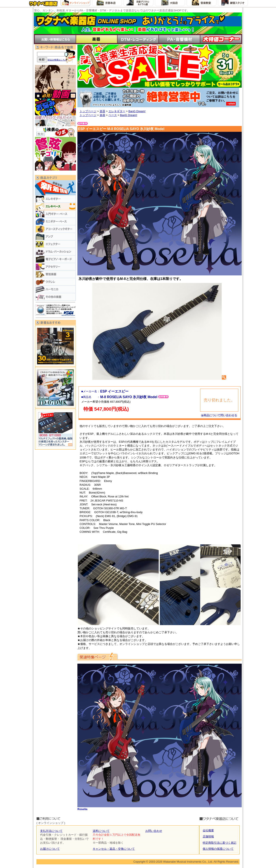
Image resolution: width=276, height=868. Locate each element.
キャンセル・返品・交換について (114, 849)
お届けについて (50, 849)
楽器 (102, 111)
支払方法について (51, 831)
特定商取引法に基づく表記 (220, 843)
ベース (113, 115)
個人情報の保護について (218, 849)
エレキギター (117, 111)
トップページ (88, 111)
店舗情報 (208, 836)
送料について (101, 831)
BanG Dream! (137, 111)
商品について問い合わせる (219, 415)
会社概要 (208, 830)
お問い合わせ (154, 831)
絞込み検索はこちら (57, 60)
